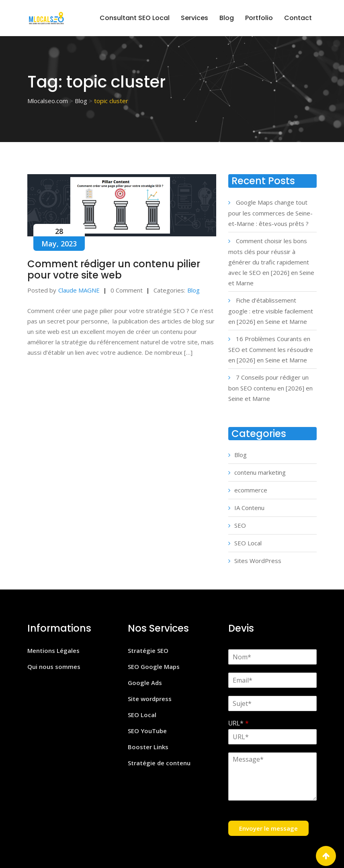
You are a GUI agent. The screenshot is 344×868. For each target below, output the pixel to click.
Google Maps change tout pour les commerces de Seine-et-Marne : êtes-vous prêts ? (270, 213)
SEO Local (248, 543)
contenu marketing (260, 472)
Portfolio (259, 18)
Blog (227, 18)
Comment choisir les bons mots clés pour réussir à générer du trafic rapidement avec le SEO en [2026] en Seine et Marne (271, 262)
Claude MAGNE (79, 290)
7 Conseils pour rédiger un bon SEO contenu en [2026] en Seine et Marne (270, 388)
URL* (239, 723)
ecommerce (251, 490)
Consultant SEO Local (135, 18)
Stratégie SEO (148, 650)
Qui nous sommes (54, 667)
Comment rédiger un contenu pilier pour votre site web (114, 269)
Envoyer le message (268, 828)
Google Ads (145, 683)
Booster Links (148, 747)
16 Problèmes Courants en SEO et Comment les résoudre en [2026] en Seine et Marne (271, 349)
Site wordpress (150, 699)
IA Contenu (249, 508)
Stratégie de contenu (159, 763)
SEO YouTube (147, 731)
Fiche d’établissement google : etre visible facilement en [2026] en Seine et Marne (271, 311)
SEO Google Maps (154, 667)
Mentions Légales (53, 650)
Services (195, 18)
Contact (298, 18)
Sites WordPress (258, 561)
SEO (240, 525)
